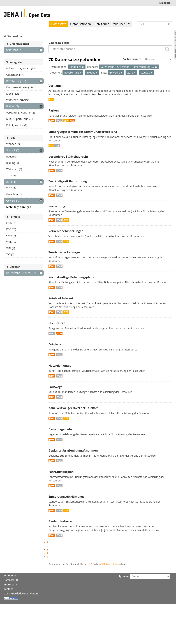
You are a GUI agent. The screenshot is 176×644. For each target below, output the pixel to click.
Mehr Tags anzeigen (19, 207)
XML (72, 121)
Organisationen (81, 24)
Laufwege (55, 387)
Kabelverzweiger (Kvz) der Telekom (73, 408)
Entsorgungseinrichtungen (67, 497)
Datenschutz (11, 580)
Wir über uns (122, 24)
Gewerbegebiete (60, 429)
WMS (59, 121)
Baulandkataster (61, 521)
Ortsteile (55, 344)
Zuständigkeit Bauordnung (68, 181)
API (91, 564)
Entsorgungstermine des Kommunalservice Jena (83, 132)
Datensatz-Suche (59, 43)
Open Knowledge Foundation (21, 593)
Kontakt (8, 589)
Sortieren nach (132, 59)
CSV (51, 99)
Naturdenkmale (60, 366)
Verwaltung (57, 206)
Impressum (10, 584)
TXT (57, 146)
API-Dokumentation (109, 564)
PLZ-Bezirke (57, 323)
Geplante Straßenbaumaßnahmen (73, 450)
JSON (52, 121)
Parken (54, 110)
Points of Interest (61, 298)
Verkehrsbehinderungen (66, 231)
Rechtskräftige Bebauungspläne (71, 277)
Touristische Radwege (64, 252)
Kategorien (102, 24)
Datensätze (59, 24)
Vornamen (56, 86)
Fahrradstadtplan (61, 472)
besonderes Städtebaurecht (68, 157)
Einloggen (165, 3)
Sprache (124, 576)
